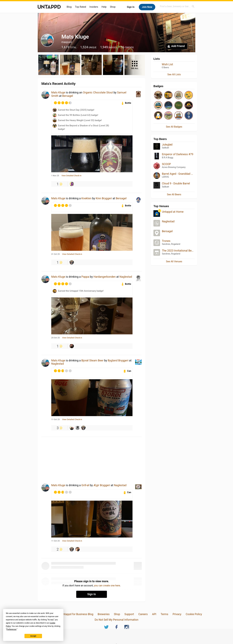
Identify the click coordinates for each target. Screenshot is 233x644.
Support (129, 614)
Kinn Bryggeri (104, 198)
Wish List (167, 64)
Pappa (85, 277)
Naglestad (126, 277)
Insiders (94, 7)
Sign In (131, 7)
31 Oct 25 (55, 254)
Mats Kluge (58, 92)
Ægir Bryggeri (102, 485)
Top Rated (80, 7)
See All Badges (174, 127)
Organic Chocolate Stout (98, 92)
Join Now (147, 7)
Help (104, 7)
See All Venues (174, 261)
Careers (143, 614)
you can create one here (107, 586)
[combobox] (177, 6)
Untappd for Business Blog (77, 614)
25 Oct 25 (55, 338)
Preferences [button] (11, 629)
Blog (69, 7)
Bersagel (68, 96)
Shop (113, 7)
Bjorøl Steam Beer (92, 360)
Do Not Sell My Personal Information (116, 620)
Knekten (86, 198)
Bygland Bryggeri (118, 360)
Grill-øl (85, 485)
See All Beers (174, 194)
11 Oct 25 (55, 419)
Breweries (103, 614)
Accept (33, 636)
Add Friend (178, 46)
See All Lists (174, 74)
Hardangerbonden (104, 277)
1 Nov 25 (55, 176)
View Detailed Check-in (71, 176)
